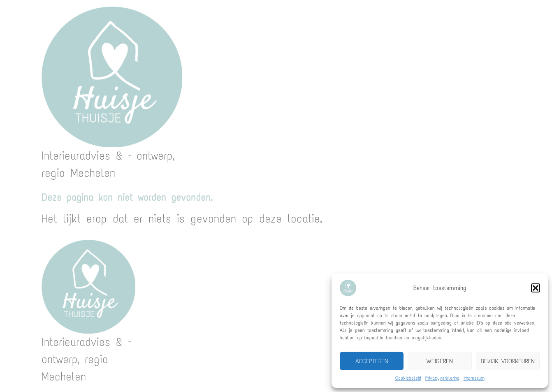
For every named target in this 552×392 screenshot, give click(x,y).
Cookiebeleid (408, 378)
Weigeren (440, 361)
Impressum (474, 378)
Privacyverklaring (442, 378)
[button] (536, 288)
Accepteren (372, 361)
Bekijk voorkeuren (508, 361)
